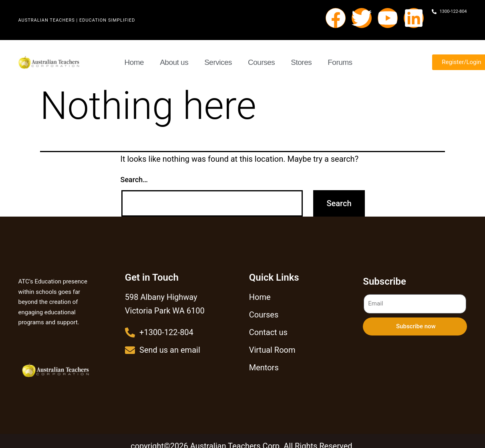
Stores (301, 62)
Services (218, 62)
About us (174, 62)
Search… (134, 180)
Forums (340, 62)
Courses (261, 62)
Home (134, 62)
